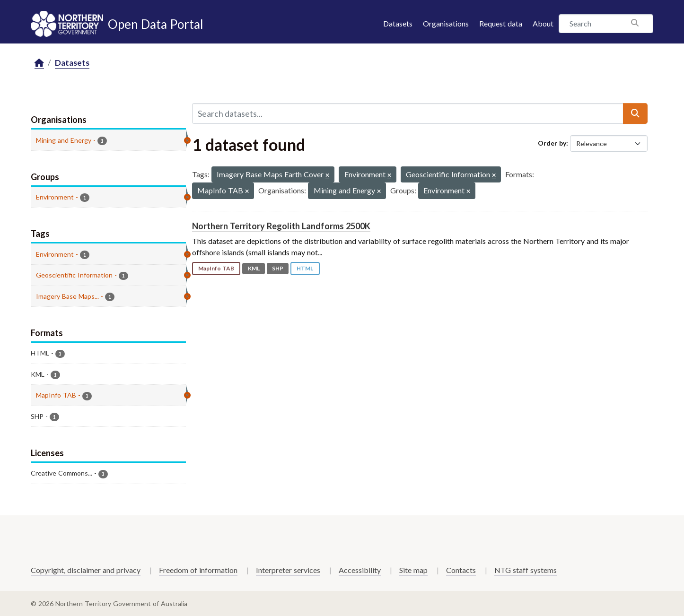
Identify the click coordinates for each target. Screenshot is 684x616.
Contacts (461, 570)
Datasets (398, 23)
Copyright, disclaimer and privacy (86, 570)
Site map (413, 570)
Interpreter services (288, 570)
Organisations (446, 23)
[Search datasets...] (408, 113)
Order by (552, 143)
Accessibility (360, 570)
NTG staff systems (526, 570)
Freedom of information (198, 570)
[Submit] (635, 113)
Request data (501, 23)
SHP (278, 268)
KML (254, 268)
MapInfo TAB (216, 268)
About (543, 23)
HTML (305, 268)
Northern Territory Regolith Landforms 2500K (281, 226)
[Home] (39, 63)
